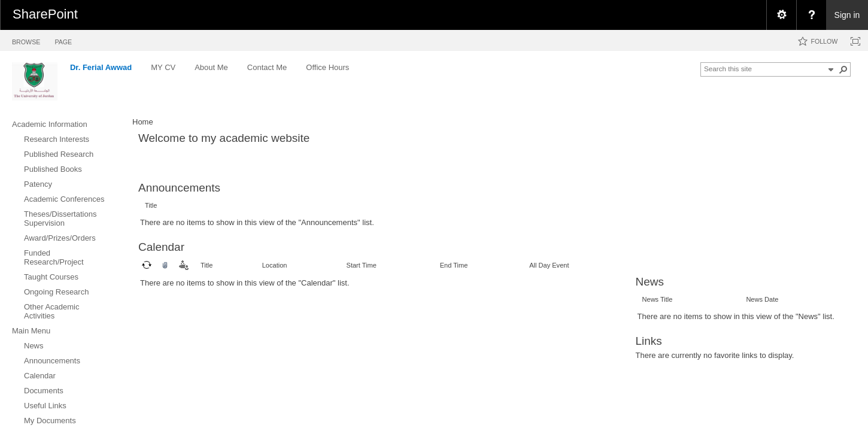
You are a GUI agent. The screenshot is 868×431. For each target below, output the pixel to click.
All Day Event (549, 265)
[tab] (26, 40)
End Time (454, 265)
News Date (762, 299)
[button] (843, 69)
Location (275, 265)
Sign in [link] (847, 15)
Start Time (362, 265)
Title (151, 205)
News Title (658, 299)
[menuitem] (781, 15)
